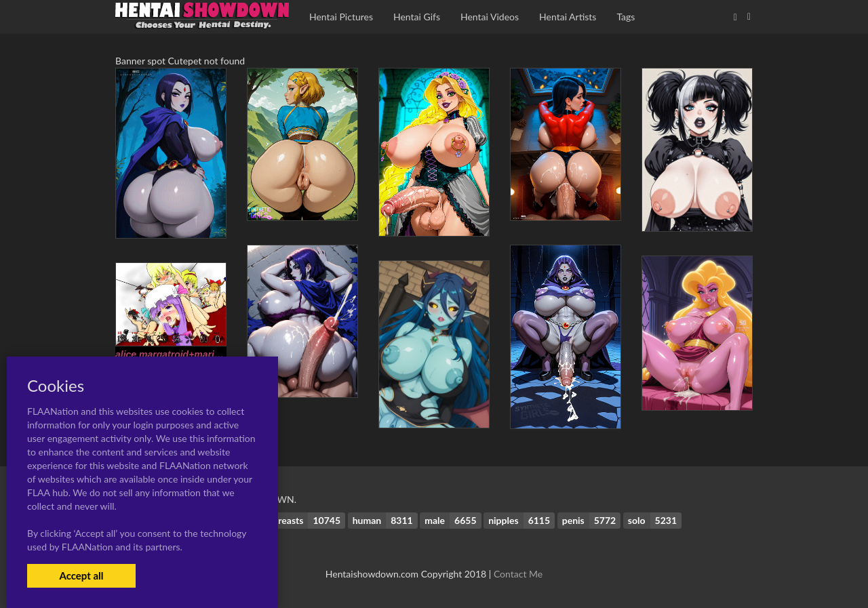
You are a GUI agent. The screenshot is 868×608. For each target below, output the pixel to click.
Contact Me (518, 574)
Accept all (81, 575)
